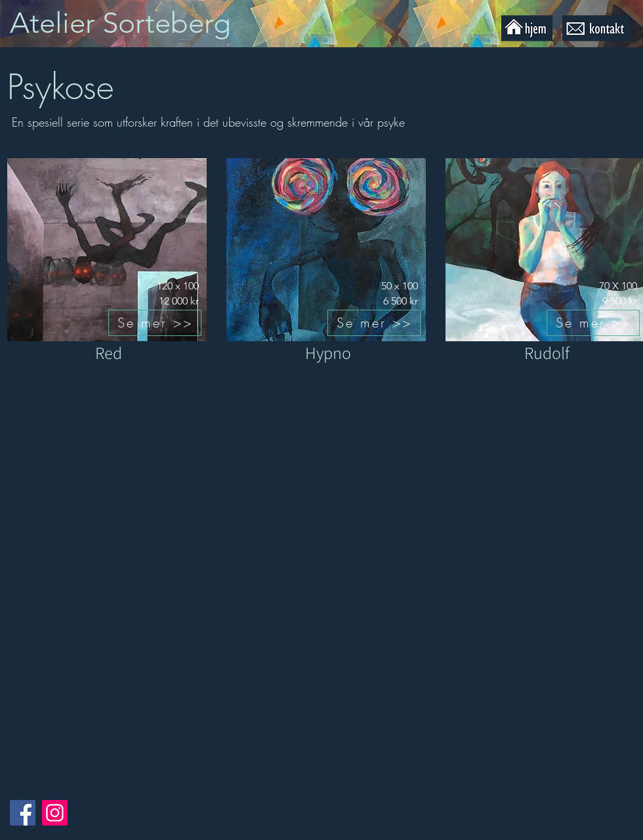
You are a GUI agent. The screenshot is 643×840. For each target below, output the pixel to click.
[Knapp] (133, 24)
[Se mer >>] (155, 323)
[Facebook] (23, 813)
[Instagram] (55, 813)
